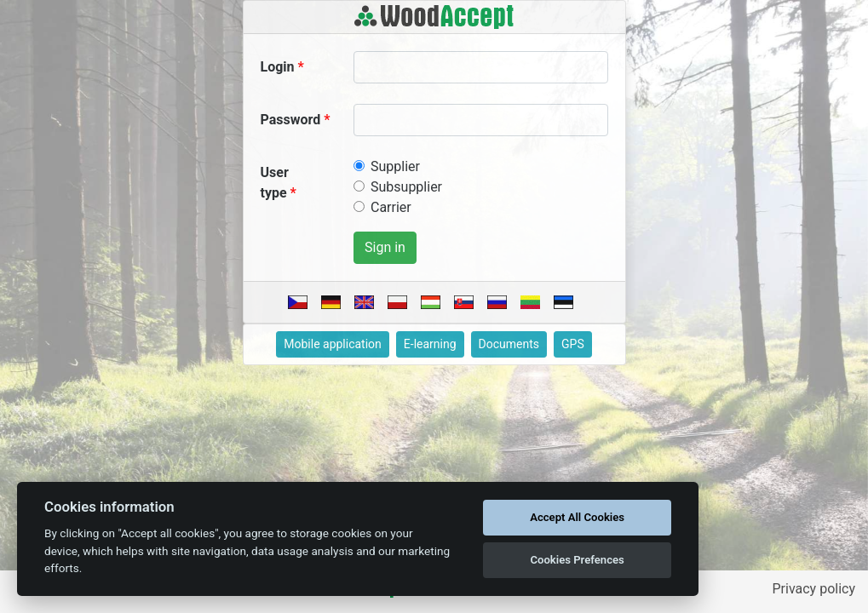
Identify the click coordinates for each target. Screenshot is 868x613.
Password (291, 120)
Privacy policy (814, 589)
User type (275, 183)
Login (278, 67)
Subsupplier (406, 187)
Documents (509, 344)
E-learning (430, 344)
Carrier (391, 207)
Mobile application (333, 344)
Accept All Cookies (577, 517)
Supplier (395, 166)
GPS (573, 344)
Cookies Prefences (577, 560)
